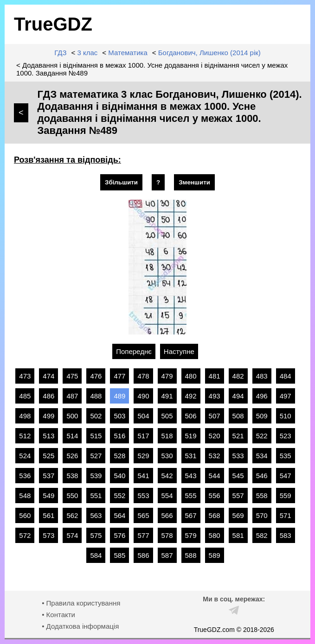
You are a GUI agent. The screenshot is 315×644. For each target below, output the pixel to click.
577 (143, 535)
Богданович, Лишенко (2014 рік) (209, 53)
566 (167, 515)
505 (167, 416)
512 (25, 436)
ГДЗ (60, 53)
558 (262, 496)
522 (262, 436)
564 (119, 515)
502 (96, 416)
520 (215, 436)
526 (72, 456)
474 (48, 376)
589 (215, 555)
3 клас (87, 53)
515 (96, 436)
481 (215, 376)
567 (191, 515)
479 (167, 376)
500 (72, 416)
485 (25, 396)
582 (262, 535)
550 (72, 496)
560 (25, 515)
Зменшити (194, 182)
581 (238, 535)
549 (48, 496)
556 (215, 496)
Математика (128, 53)
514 (72, 436)
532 (215, 456)
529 (143, 456)
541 (143, 476)
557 (238, 496)
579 (191, 535)
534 (262, 456)
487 (72, 396)
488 (96, 396)
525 (48, 456)
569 (238, 515)
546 (262, 476)
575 (96, 535)
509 (262, 416)
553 (143, 496)
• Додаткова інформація (80, 626)
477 (119, 376)
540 (119, 476)
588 (191, 555)
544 (215, 476)
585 (119, 555)
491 (167, 396)
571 (286, 515)
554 (167, 496)
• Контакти (58, 615)
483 (262, 376)
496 (262, 396)
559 (286, 496)
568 (215, 515)
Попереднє (134, 351)
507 (215, 416)
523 (286, 436)
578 (167, 535)
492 (191, 396)
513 (48, 436)
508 (238, 416)
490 (143, 396)
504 (143, 416)
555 (191, 496)
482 (238, 376)
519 (191, 436)
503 (119, 416)
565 (143, 515)
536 (25, 476)
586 (143, 555)
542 (167, 476)
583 (286, 535)
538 (72, 476)
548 (25, 496)
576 (119, 535)
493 (215, 396)
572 (25, 535)
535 (286, 456)
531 (191, 456)
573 (48, 535)
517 (143, 436)
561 (48, 515)
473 (25, 376)
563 (96, 515)
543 (191, 476)
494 (238, 396)
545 (238, 476)
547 (286, 476)
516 (119, 436)
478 (143, 376)
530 (167, 456)
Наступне (179, 351)
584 (96, 555)
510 (286, 416)
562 (72, 515)
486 (48, 396)
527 (96, 456)
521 (238, 436)
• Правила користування (81, 603)
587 (167, 555)
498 (25, 416)
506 (191, 416)
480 (191, 376)
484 (286, 376)
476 (96, 376)
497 (286, 396)
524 (25, 456)
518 (167, 436)
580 (215, 535)
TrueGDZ (53, 24)
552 (119, 496)
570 (262, 515)
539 (96, 476)
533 (238, 456)
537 (48, 476)
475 (72, 376)
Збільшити (121, 182)
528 (119, 456)
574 (72, 535)
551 (96, 496)
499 (48, 416)
